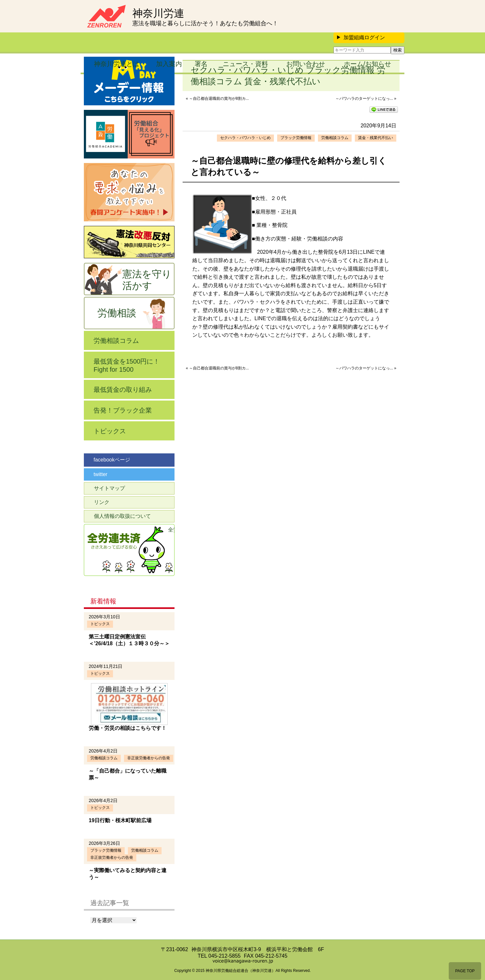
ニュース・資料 (245, 64)
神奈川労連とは (117, 64)
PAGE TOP (465, 971)
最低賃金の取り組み (123, 390)
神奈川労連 (158, 13)
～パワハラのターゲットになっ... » (366, 99)
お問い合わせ (306, 64)
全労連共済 (171, 530)
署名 (201, 64)
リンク (102, 502)
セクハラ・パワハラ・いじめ (245, 138)
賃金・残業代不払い (376, 138)
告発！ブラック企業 (123, 410)
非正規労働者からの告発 (149, 758)
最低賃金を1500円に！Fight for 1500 (127, 365)
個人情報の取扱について (122, 516)
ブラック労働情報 (296, 138)
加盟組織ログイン (361, 37)
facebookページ (112, 460)
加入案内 (169, 64)
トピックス (110, 431)
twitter (101, 474)
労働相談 (117, 313)
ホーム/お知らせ (367, 64)
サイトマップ (109, 488)
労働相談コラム (335, 138)
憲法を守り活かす (147, 280)
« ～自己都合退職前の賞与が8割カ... (217, 99)
